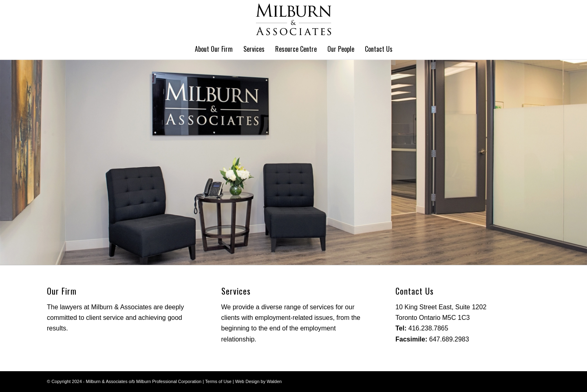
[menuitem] (214, 49)
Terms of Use (218, 381)
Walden (274, 381)
